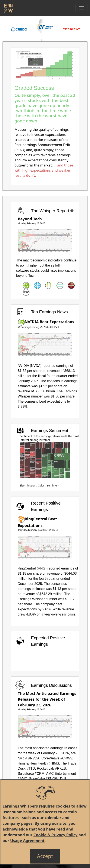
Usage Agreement (27, 841)
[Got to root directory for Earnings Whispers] (8, 8)
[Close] (45, 856)
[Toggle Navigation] (81, 8)
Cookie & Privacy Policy (56, 835)
